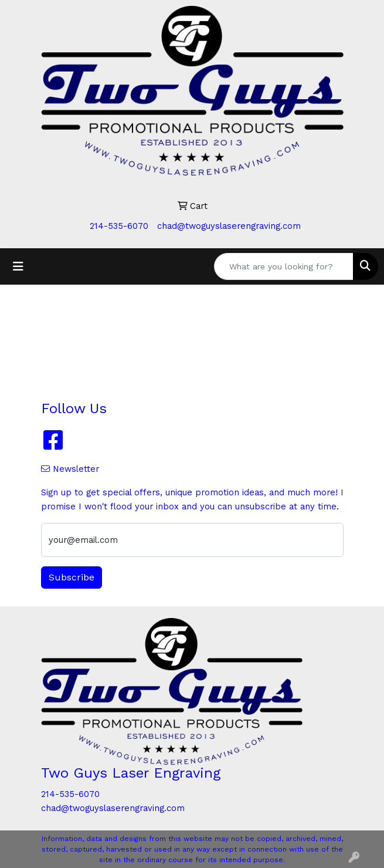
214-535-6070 (119, 226)
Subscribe (72, 577)
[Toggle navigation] (18, 266)
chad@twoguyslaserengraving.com (229, 226)
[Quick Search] (284, 266)
